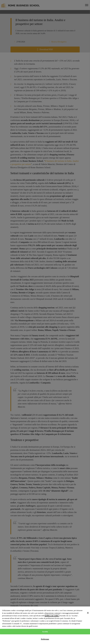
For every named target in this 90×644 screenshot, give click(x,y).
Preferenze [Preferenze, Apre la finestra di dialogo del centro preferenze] (45, 639)
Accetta (45, 632)
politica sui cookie (52, 616)
